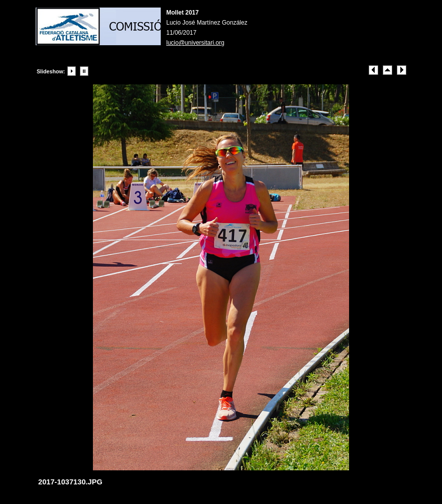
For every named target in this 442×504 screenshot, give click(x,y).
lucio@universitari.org (195, 43)
